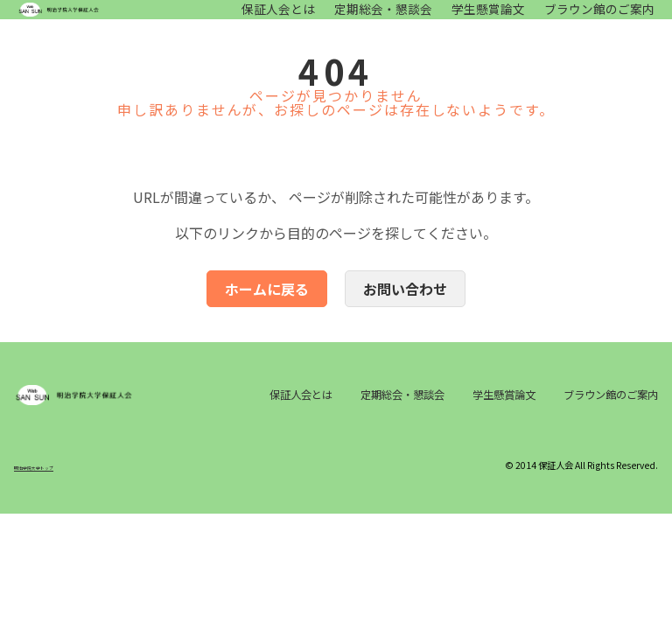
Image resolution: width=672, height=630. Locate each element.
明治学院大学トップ (53, 514)
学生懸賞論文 (488, 18)
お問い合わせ (405, 306)
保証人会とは (278, 18)
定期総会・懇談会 (383, 18)
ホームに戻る (267, 306)
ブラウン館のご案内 (599, 18)
